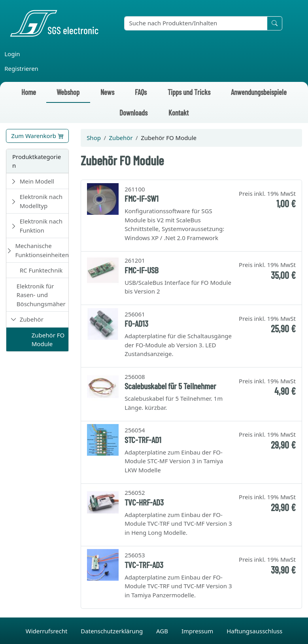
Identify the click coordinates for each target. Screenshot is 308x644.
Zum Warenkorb (37, 136)
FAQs (141, 92)
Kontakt (179, 113)
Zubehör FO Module (48, 340)
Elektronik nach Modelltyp (41, 201)
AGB (163, 631)
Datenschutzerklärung (112, 631)
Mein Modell (37, 181)
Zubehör (32, 319)
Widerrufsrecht (47, 631)
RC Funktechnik (41, 270)
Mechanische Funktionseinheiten (42, 250)
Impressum (198, 631)
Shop (94, 138)
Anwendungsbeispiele (259, 92)
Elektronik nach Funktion (41, 226)
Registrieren (21, 68)
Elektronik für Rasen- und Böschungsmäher (41, 295)
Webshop (68, 92)
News (107, 92)
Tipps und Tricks (189, 92)
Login (12, 54)
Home (29, 92)
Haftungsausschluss (254, 631)
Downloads (133, 113)
